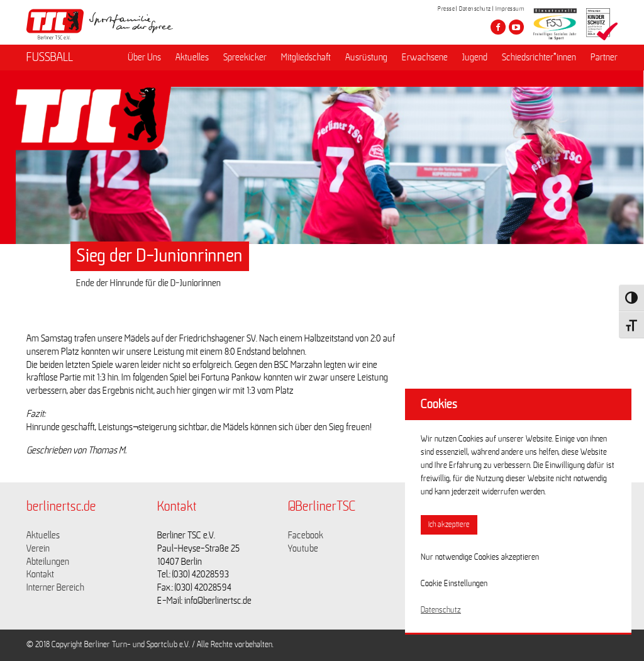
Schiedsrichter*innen (539, 57)
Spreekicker (245, 57)
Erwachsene (425, 57)
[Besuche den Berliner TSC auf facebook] (498, 27)
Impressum (510, 9)
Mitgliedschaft (306, 57)
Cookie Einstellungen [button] (454, 584)
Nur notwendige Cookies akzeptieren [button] (480, 557)
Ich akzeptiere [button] (449, 525)
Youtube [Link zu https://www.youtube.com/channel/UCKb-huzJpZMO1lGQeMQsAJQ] (303, 548)
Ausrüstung (366, 57)
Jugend (475, 57)
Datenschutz (475, 9)
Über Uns (144, 57)
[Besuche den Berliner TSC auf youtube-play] (516, 27)
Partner (604, 57)
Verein (38, 548)
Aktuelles (192, 57)
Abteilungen (48, 562)
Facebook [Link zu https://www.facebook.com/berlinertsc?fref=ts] (306, 535)
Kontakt (40, 574)
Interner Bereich (55, 587)
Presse (446, 9)
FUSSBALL (50, 57)
